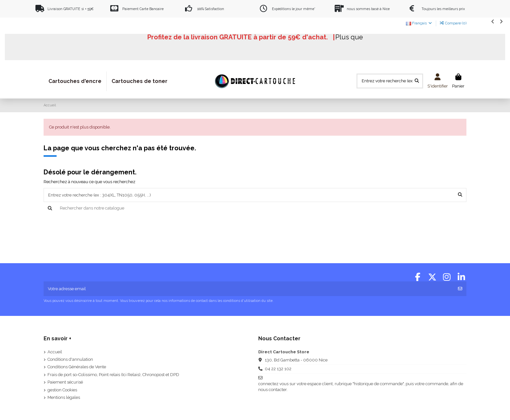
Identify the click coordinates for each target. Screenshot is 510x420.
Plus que (349, 37)
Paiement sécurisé (65, 382)
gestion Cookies (62, 390)
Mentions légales (64, 397)
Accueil (55, 352)
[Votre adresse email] (249, 289)
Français (419, 23)
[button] (493, 21)
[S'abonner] (460, 289)
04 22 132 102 (278, 369)
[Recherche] (255, 208)
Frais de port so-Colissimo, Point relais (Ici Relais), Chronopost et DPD (113, 375)
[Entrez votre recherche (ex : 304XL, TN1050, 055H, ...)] (417, 81)
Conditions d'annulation (70, 359)
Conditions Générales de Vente (77, 367)
